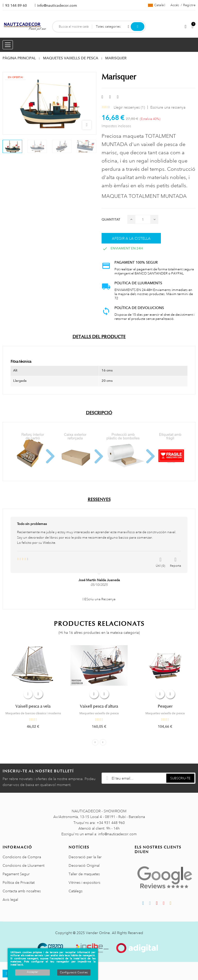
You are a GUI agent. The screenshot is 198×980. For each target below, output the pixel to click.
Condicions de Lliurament (23, 865)
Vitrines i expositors (84, 882)
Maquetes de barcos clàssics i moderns (33, 713)
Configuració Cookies (74, 973)
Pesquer (165, 706)
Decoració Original (84, 865)
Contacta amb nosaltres (22, 891)
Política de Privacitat (19, 882)
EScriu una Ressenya (99, 599)
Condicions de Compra (22, 857)
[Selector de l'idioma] (157, 5)
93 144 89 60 (16, 5)
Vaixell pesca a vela (33, 706)
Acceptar (32, 972)
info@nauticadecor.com (57, 5)
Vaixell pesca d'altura (99, 706)
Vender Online (98, 933)
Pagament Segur (16, 874)
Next (103, 742)
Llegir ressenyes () (129, 107)
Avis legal (10, 900)
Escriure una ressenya (168, 107)
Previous (95, 742)
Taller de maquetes (84, 874)
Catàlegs (76, 891)
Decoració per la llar (85, 857)
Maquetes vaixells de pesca (99, 713)
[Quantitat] (143, 219)
